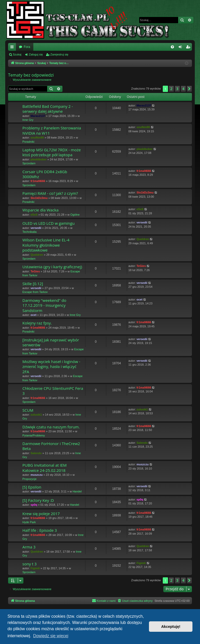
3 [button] (177, 89)
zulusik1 (36, 415)
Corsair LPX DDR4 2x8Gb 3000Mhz (45, 174)
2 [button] (171, 89)
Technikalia (29, 232)
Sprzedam (29, 163)
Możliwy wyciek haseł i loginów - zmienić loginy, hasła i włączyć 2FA (51, 367)
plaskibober (39, 159)
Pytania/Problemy (34, 435)
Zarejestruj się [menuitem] (189, 48)
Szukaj (17, 54)
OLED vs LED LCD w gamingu (48, 223)
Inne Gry (28, 120)
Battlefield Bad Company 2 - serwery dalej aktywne (48, 109)
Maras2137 (38, 116)
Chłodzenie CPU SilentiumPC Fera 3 (53, 391)
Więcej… (13, 48)
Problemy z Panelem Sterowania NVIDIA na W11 (52, 130)
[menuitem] (172, 47)
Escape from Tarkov (35, 292)
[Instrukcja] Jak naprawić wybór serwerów (51, 342)
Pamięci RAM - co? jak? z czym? (50, 193)
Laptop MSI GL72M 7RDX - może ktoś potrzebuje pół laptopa (52, 152)
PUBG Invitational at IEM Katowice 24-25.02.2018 (45, 468)
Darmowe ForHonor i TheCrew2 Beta (51, 446)
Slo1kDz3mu (39, 198)
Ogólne (75, 215)
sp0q (34, 505)
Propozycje (29, 479)
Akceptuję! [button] (171, 627)
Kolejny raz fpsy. (37, 323)
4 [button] (183, 89)
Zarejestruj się (59, 54)
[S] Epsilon (32, 487)
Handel (77, 491)
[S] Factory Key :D (38, 500)
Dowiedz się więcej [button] (51, 636)
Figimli (35, 568)
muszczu (36, 475)
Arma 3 (29, 547)
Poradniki (28, 142)
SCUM (28, 410)
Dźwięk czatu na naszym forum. (51, 427)
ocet (33, 315)
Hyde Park (29, 522)
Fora (27, 47)
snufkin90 (37, 137)
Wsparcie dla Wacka (40, 210)
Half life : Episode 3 (40, 530)
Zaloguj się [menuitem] (181, 48)
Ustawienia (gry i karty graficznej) (52, 267)
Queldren (37, 255)
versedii (36, 228)
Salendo (36, 453)
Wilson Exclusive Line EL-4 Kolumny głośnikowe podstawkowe (46, 245)
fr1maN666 (38, 181)
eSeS (34, 215)
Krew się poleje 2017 (41, 514)
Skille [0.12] (33, 284)
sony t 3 (30, 564)
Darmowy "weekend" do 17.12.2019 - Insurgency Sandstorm (44, 305)
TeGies (35, 271)
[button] (189, 89)
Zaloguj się (36, 54)
